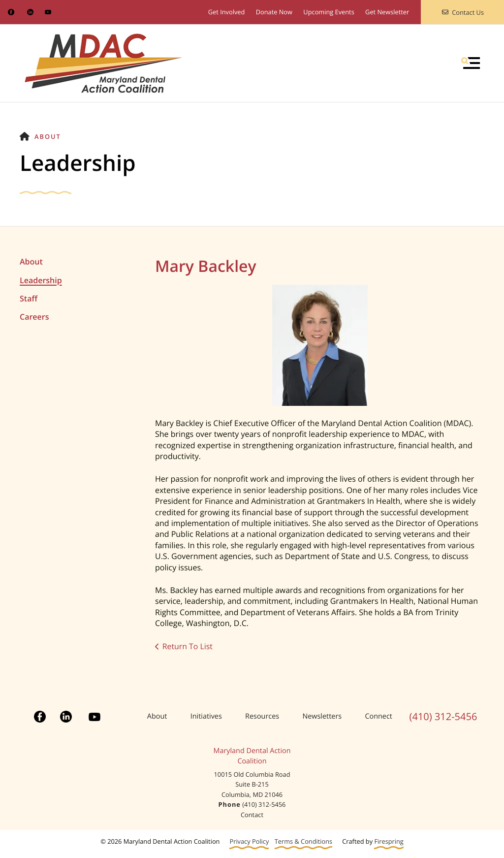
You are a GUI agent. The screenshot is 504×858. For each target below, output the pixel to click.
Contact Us (462, 12)
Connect (378, 716)
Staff (29, 298)
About (48, 136)
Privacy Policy (249, 841)
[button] (471, 63)
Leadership (41, 280)
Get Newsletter (387, 12)
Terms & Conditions (303, 841)
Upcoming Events (329, 12)
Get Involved (227, 12)
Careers (34, 317)
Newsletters (322, 716)
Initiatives (206, 716)
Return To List (188, 646)
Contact (252, 815)
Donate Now (274, 12)
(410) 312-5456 (443, 716)
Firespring (389, 841)
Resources (262, 716)
